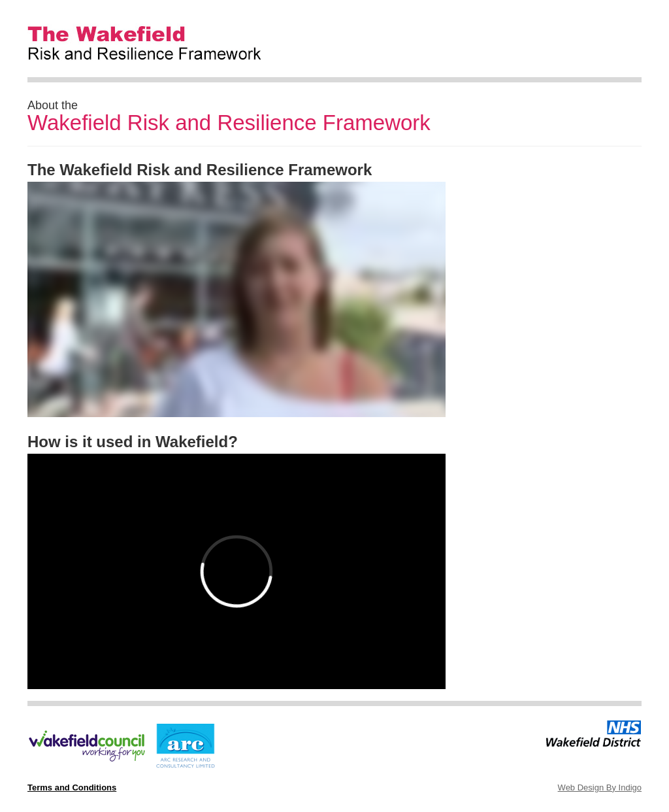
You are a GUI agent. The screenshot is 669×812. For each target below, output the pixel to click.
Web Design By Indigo (600, 787)
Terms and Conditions (72, 787)
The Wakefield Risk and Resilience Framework (162, 37)
